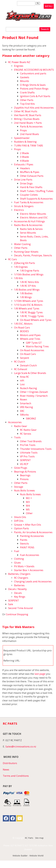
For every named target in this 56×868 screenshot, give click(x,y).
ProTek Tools (28, 445)
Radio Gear (21, 426)
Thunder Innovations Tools (36, 449)
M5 (28, 509)
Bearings (25, 475)
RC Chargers (21, 578)
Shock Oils (20, 517)
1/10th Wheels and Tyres (29, 301)
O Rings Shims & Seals (33, 85)
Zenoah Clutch (28, 365)
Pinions (24, 479)
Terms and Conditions (16, 776)
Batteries (19, 585)
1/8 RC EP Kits (28, 286)
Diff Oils (19, 521)
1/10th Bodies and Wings (29, 274)
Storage (19, 487)
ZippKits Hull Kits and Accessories (34, 108)
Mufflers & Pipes (30, 172)
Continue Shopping (17, 614)
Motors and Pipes (30, 335)
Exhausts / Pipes (24, 164)
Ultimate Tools (29, 453)
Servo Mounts (28, 233)
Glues (17, 563)
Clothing (19, 559)
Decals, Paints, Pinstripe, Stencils (33, 255)
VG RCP (24, 464)
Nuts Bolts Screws (24, 490)
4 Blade (24, 161)
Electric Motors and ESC (34, 217)
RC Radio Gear (28, 430)
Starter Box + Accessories (29, 570)
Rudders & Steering (25, 142)
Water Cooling (22, 244)
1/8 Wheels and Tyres (27, 308)
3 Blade (24, 157)
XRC (22, 411)
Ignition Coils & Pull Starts (35, 96)
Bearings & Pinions (25, 472)
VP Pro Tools (27, 456)
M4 (28, 506)
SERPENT (25, 460)
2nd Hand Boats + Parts (28, 123)
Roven (23, 399)
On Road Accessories (32, 350)
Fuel (17, 551)
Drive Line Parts (23, 180)
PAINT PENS (27, 547)
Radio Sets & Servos (31, 229)
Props (23, 130)
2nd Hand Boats (29, 134)
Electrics (19, 210)
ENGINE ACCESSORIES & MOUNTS (34, 70)
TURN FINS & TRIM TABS (29, 145)
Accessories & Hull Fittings (29, 221)
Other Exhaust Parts (32, 176)
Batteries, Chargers (19, 574)
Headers (25, 168)
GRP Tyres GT (34, 343)
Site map (39, 838)
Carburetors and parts (33, 73)
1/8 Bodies (26, 293)
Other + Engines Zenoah (34, 392)
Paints (24, 540)
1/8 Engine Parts (30, 271)
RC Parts (29, 838)
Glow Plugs (21, 468)
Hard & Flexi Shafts (31, 187)
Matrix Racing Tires (37, 346)
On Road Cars (22, 327)
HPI (22, 381)
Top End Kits (27, 104)
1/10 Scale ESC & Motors (28, 305)
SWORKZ (31, 418)
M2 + (29, 498)
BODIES (24, 331)
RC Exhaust (21, 369)
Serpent (25, 358)
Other (29, 513)
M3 (28, 502)
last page (40, 674)
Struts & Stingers (24, 206)
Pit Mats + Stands (24, 566)
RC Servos (26, 434)
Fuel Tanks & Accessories (29, 202)
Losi (22, 384)
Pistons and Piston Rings (34, 89)
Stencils (24, 544)
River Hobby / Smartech (34, 396)
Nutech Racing (28, 388)
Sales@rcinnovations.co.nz (21, 746)
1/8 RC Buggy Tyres (31, 312)
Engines (19, 66)
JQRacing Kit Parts (25, 263)
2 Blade (24, 153)
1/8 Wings (26, 297)
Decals (18, 593)
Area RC (25, 377)
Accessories (15, 422)
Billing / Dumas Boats (27, 119)
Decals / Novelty (17, 589)
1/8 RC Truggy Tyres (32, 316)
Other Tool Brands (31, 441)
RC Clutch (20, 362)
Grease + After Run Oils (28, 525)
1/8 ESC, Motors (23, 324)
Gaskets (25, 77)
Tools (17, 437)
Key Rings (20, 597)
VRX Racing (26, 407)
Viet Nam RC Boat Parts (28, 115)
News (6, 769)
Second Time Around (20, 608)
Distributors (10, 763)
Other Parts (27, 100)
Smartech (26, 403)
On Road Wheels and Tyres (36, 320)
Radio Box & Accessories (28, 225)
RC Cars (13, 259)
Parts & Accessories (31, 126)
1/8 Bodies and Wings (27, 290)
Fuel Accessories (30, 555)
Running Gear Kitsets (26, 252)
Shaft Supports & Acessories (36, 199)
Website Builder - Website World (28, 856)
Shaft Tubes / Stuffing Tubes (37, 191)
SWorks (24, 415)
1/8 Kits (18, 278)
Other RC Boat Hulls (26, 111)
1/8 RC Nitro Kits (29, 282)
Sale (11, 604)
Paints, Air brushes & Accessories (33, 532)
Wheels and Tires (30, 339)
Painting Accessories (32, 536)
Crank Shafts (27, 92)
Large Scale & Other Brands (30, 373)
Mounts (25, 81)
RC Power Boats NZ (19, 62)
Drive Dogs (26, 183)
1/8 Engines (21, 267)
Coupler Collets (29, 195)
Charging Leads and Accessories (33, 581)
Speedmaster (22, 138)
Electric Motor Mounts (33, 214)
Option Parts (21, 528)
